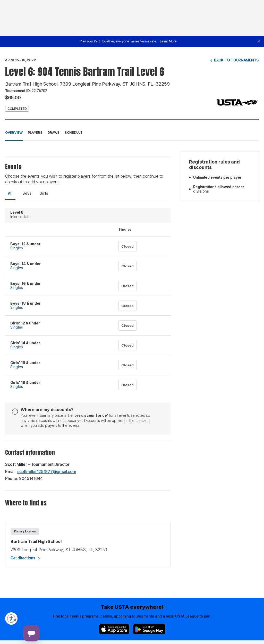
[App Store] (114, 629)
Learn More (168, 41)
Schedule (74, 132)
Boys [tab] (27, 193)
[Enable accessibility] (11, 619)
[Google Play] (149, 629)
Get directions (23, 558)
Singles (17, 248)
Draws (54, 132)
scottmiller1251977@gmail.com (47, 471)
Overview (14, 132)
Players (35, 132)
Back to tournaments (236, 60)
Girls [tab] (44, 193)
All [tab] (10, 193)
